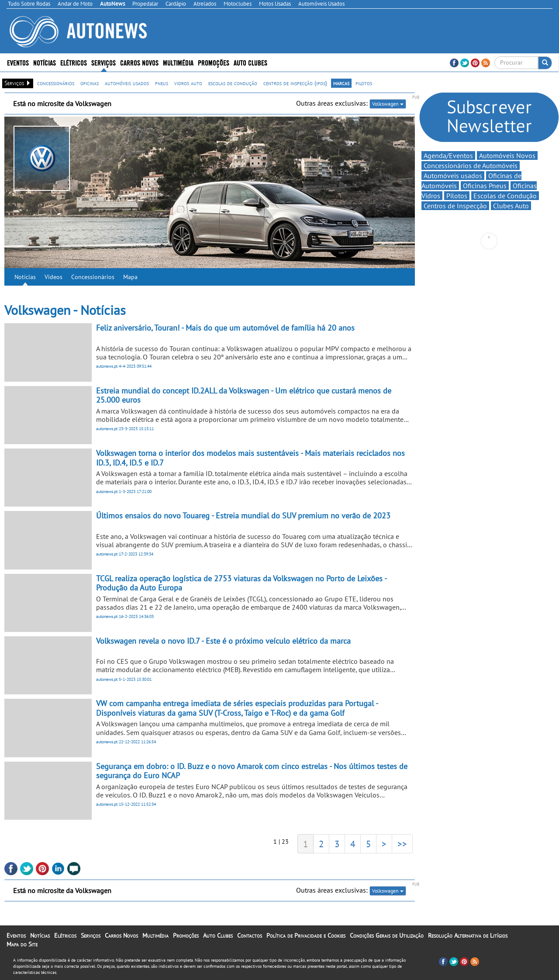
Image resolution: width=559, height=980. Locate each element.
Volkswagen (388, 104)
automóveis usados (127, 83)
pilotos (364, 83)
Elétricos (74, 62)
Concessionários (93, 277)
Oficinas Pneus (485, 186)
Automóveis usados (453, 176)
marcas (341, 83)
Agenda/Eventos (448, 155)
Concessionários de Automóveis (471, 166)
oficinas (90, 83)
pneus (162, 83)
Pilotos (457, 196)
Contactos (250, 935)
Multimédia (178, 62)
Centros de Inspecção (455, 206)
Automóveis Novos (507, 155)
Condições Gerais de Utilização (387, 935)
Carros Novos (139, 62)
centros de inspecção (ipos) (295, 83)
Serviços (104, 62)
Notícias (45, 62)
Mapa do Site (22, 944)
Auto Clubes (250, 62)
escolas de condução (233, 83)
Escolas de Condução (505, 196)
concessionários (56, 83)
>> (402, 844)
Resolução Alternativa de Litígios (468, 935)
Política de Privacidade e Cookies (306, 935)
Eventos (18, 62)
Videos (53, 277)
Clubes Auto (511, 206)
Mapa (130, 277)
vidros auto (188, 83)
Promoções (214, 62)
